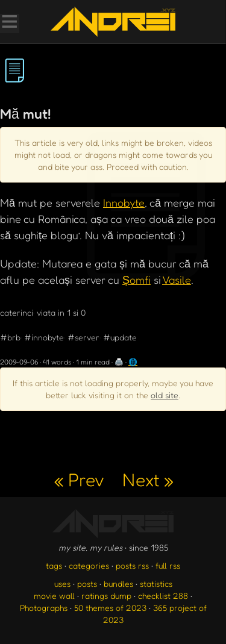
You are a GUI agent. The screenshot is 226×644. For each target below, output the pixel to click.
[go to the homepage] (113, 22)
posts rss (132, 565)
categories (89, 565)
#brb (10, 337)
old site (165, 395)
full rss (168, 565)
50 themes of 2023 (110, 608)
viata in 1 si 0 (61, 312)
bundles (118, 583)
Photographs (44, 608)
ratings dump (106, 596)
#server (83, 337)
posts (87, 583)
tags (54, 565)
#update (120, 337)
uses (62, 583)
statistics (156, 583)
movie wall (54, 596)
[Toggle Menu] (9, 23)
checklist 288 (163, 596)
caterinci (17, 312)
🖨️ (119, 362)
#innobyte (44, 337)
